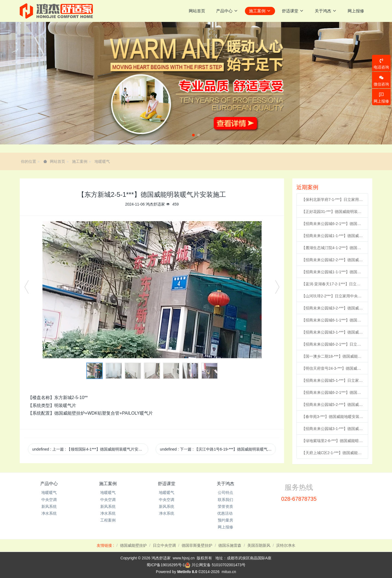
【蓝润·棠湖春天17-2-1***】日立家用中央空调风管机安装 (332, 284)
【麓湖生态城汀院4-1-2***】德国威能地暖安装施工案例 (332, 248)
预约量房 (225, 520)
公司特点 (225, 492)
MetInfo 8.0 (187, 572)
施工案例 (80, 161)
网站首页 (197, 11)
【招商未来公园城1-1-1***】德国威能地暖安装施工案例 (332, 272)
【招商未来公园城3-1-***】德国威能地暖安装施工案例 (332, 332)
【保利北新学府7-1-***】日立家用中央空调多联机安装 (332, 200)
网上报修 (225, 527)
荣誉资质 (225, 506)
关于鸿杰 (225, 484)
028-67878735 (299, 499)
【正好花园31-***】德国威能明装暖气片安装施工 (332, 212)
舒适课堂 (167, 484)
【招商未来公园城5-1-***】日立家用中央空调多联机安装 (332, 380)
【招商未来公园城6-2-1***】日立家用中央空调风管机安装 (332, 344)
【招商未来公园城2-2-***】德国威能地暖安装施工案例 (332, 260)
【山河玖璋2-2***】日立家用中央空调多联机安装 (332, 296)
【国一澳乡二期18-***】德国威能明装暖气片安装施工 (332, 356)
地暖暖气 (102, 161)
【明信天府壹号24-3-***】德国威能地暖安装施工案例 (332, 368)
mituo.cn (229, 572)
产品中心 (49, 484)
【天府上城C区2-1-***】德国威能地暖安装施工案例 (332, 453)
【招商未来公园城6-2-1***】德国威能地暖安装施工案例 (332, 224)
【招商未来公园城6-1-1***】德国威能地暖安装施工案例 (332, 320)
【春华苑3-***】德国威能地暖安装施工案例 (332, 417)
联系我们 (225, 500)
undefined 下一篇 (218, 449)
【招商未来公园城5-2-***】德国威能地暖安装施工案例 (332, 405)
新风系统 (49, 506)
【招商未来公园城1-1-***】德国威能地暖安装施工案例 (332, 236)
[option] (152, 290)
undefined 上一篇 (90, 449)
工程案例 (108, 520)
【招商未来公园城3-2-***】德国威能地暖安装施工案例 (332, 308)
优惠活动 (225, 513)
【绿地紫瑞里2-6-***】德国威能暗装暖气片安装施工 (332, 441)
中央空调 (49, 500)
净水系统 (49, 513)
